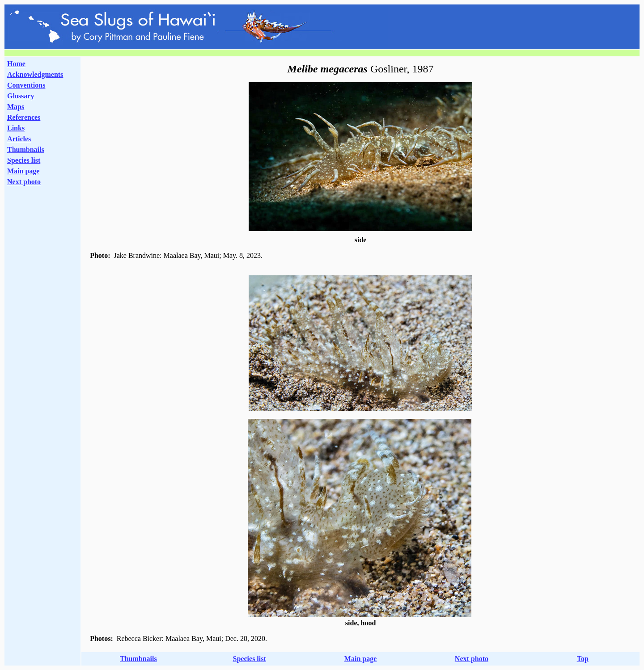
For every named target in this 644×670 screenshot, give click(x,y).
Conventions (26, 85)
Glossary (21, 96)
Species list (24, 160)
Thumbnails (26, 150)
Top (583, 659)
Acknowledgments (35, 74)
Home (16, 64)
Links (16, 128)
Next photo (472, 659)
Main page (23, 171)
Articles (19, 139)
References (24, 117)
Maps (16, 107)
